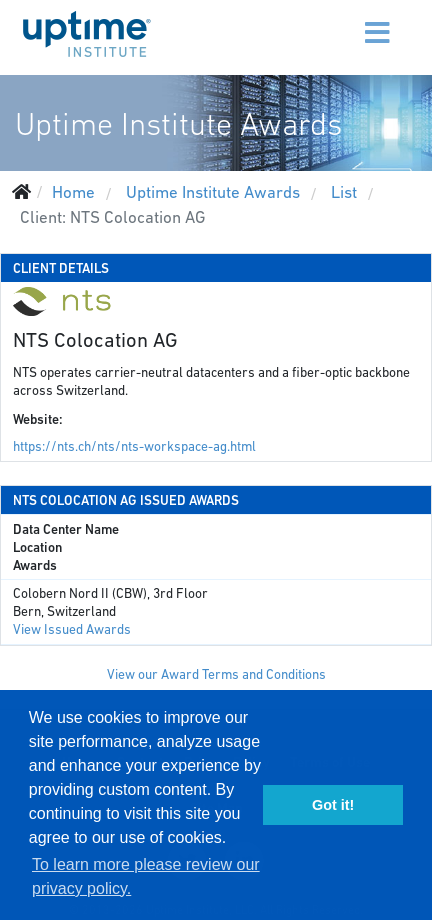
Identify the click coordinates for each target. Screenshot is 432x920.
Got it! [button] (333, 805)
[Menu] (337, 20)
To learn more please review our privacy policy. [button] (146, 876)
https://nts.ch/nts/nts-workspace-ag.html (134, 446)
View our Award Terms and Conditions (216, 674)
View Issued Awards (72, 629)
